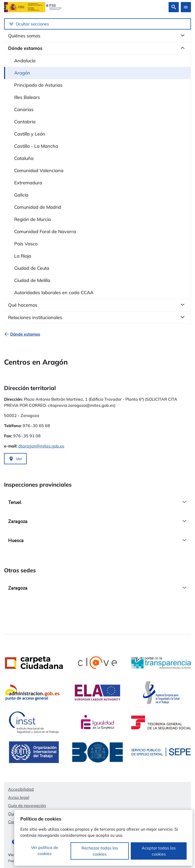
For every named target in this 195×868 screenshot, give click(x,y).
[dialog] (103, 838)
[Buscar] (174, 7)
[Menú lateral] (97, 24)
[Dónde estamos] (25, 334)
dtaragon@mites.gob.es (41, 446)
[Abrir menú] (186, 7)
